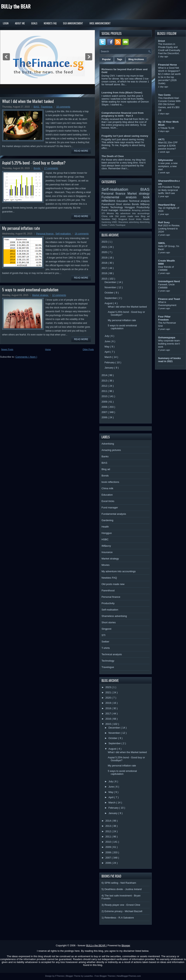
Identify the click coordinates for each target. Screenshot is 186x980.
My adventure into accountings (133, 213)
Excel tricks (136, 219)
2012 (105, 386)
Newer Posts (7, 349)
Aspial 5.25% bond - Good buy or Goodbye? (34, 163)
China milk (108, 216)
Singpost (123, 219)
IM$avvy (145, 204)
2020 (105, 252)
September (111, 298)
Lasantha (89, 976)
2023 (105, 242)
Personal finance (45, 234)
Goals (34, 23)
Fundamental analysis (122, 197)
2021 (105, 247)
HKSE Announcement (100, 23)
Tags (120, 59)
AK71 (161, 139)
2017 (105, 268)
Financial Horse (167, 65)
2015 (105, 279)
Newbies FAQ (110, 219)
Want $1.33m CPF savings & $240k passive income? (168, 146)
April (108, 352)
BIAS (37, 107)
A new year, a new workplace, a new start (168, 166)
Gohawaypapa (167, 337)
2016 (105, 273)
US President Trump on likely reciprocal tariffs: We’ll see (169, 190)
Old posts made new (128, 216)
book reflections (110, 482)
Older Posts (88, 349)
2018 (105, 263)
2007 (105, 412)
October (109, 293)
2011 (105, 391)
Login (6, 23)
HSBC (115, 222)
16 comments (63, 107)
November (111, 287)
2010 (105, 396)
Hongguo (130, 207)
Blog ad (145, 216)
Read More (81, 151)
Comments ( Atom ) (26, 357)
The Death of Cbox (113, 156)
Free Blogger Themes (105, 976)
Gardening (107, 222)
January (109, 368)
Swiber (105, 225)
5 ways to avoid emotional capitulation (30, 290)
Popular (106, 59)
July (107, 336)
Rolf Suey (164, 222)
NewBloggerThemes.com (129, 976)
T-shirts (112, 225)
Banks (106, 207)
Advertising (145, 222)
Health (146, 219)
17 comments (51, 168)
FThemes (60, 976)
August (109, 303)
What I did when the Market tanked (28, 101)
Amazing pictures (141, 210)
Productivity (143, 207)
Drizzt (161, 41)
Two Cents (164, 95)
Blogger (126, 945)
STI (104, 213)
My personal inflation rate (21, 228)
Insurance (126, 210)
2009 (105, 402)
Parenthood (109, 204)
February (110, 362)
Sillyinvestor (166, 160)
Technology (117, 207)
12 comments (59, 295)
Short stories (124, 204)
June (108, 341)
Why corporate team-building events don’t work (169, 344)
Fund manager (111, 210)
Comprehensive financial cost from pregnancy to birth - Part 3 (123, 114)
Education (123, 201)
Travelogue (47, 107)
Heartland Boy (167, 205)
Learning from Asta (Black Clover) (122, 93)
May (107, 347)
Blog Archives (136, 59)
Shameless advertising (129, 222)
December (111, 282)
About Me (20, 23)
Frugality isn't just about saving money (125, 136)
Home (48, 349)
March (108, 357)
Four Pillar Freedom (164, 318)
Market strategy (40, 295)
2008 (105, 407)
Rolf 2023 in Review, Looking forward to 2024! (169, 229)
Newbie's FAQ (50, 23)
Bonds (37, 168)
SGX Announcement (73, 23)
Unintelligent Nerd (169, 281)
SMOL (162, 243)
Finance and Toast (169, 299)
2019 (105, 258)
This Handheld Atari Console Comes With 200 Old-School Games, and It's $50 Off (169, 104)
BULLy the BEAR (16, 6)
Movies (111, 213)
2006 (105, 417)
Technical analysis (139, 201)
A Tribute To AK (166, 128)
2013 (105, 381)
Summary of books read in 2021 (169, 360)
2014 (105, 375)
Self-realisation (63, 234)
